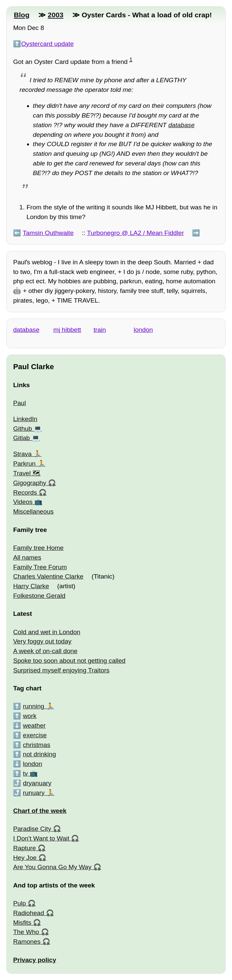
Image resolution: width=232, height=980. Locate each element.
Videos (23, 502)
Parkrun (24, 464)
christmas (37, 745)
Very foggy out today (42, 641)
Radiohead (28, 913)
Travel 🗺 (27, 473)
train (99, 330)
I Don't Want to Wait (41, 838)
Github (22, 429)
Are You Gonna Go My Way (52, 867)
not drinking (39, 754)
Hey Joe (25, 858)
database (181, 125)
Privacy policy (34, 960)
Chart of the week (40, 811)
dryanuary (37, 783)
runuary (34, 793)
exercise (35, 735)
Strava (22, 454)
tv (25, 773)
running (34, 706)
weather (34, 726)
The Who (26, 932)
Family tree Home (38, 548)
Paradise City (32, 829)
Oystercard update (47, 44)
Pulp (19, 903)
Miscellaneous (33, 511)
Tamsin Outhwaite (48, 233)
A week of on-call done (45, 651)
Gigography (29, 483)
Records (25, 492)
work (30, 716)
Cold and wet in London (47, 632)
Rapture (24, 848)
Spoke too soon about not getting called (69, 661)
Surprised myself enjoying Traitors (61, 670)
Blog (21, 15)
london (143, 330)
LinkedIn (25, 419)
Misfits (22, 923)
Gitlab (21, 438)
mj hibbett (67, 330)
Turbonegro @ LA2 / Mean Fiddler (135, 233)
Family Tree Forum (40, 567)
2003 (55, 15)
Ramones (27, 942)
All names (27, 557)
